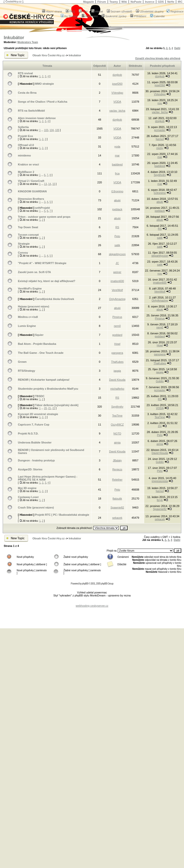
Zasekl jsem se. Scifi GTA (34, 272)
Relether (117, 480)
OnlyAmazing (117, 299)
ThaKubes (117, 362)
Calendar (158, 16)
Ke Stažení (69, 16)
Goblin (160, 381)
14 (50, 184)
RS (117, 227)
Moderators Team (28, 42)
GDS (161, 2)
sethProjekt (42, 208)
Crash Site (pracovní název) (36, 507)
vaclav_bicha (117, 111)
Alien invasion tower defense (37, 118)
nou (160, 103)
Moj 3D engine (27, 488)
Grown (22, 362)
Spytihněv (160, 175)
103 (46, 130)
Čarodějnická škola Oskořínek (54, 299)
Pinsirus (117, 317)
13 (45, 184)
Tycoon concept (28, 235)
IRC (180, 2)
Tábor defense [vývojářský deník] (57, 405)
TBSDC (40, 396)
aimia (117, 442)
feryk (160, 500)
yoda (117, 146)
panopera (117, 353)
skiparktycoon (117, 254)
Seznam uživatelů (120, 11)
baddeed (117, 164)
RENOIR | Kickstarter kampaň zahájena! (44, 380)
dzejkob (117, 75)
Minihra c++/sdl (28, 317)
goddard (117, 335)
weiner (117, 272)
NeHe (171, 2)
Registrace (175, 11)
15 (54, 184)
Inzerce (150, 2)
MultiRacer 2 (26, 172)
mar (117, 155)
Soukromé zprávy (114, 16)
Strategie (24, 244)
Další (177, 48)
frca (117, 173)
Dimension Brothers (31, 199)
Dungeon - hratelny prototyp (36, 460)
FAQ (70, 11)
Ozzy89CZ (117, 425)
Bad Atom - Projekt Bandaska (37, 344)
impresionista (160, 481)
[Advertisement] (92, 615)
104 (52, 130)
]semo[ (160, 139)
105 (57, 130)
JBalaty (117, 460)
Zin (160, 426)
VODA (117, 102)
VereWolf (117, 290)
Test (83, 11)
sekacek (117, 518)
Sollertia (23, 127)
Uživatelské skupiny (150, 11)
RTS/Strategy (27, 371)
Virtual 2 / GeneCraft (31, 181)
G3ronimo (117, 191)
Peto (117, 236)
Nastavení (90, 16)
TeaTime (117, 416)
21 (50, 408)
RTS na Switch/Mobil (31, 111)
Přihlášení (138, 16)
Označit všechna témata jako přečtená (158, 58)
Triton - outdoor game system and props (44, 217)
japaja (117, 371)
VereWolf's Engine (30, 289)
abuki (117, 200)
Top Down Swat (28, 227)
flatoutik (117, 499)
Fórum (102, 2)
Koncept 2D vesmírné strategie (38, 414)
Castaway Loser (28, 497)
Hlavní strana (52, 11)
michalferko (117, 389)
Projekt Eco (26, 136)
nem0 (117, 326)
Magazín (89, 2)
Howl (117, 344)
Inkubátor (14, 38)
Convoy (23, 253)
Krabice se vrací (28, 164)
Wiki (124, 2)
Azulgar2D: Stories (30, 469)
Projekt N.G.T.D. (28, 434)
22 (54, 408)
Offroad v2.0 (26, 145)
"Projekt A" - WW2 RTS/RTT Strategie (42, 263)
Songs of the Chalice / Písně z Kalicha (43, 102)
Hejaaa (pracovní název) (33, 306)
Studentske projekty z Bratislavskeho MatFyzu (48, 389)
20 (45, 408)
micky (160, 148)
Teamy (114, 2)
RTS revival (25, 73)
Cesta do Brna (27, 93)
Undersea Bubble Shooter (35, 442)
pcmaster (160, 130)
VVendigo (117, 93)
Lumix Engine (27, 326)
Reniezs (117, 469)
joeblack (117, 209)
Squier (39, 335)
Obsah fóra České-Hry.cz (48, 55)
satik (160, 238)
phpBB (85, 584)
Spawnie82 (117, 507)
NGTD (117, 434)
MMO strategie (44, 84)
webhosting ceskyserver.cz (92, 606)
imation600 (117, 281)
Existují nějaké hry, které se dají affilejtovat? (47, 281)
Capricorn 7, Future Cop (34, 425)
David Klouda (117, 380)
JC (117, 263)
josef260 (117, 84)
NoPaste (136, 2)
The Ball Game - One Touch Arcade (41, 353)
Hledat (97, 11)
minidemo (24, 155)
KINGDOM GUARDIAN (32, 191)
